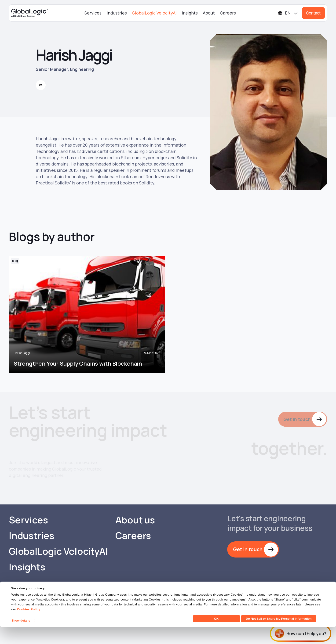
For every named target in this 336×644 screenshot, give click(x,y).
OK (216, 636)
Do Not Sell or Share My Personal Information (279, 636)
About (209, 13)
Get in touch (296, 420)
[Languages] (288, 13)
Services (93, 13)
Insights (190, 13)
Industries (117, 13)
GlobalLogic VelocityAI (154, 13)
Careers (228, 13)
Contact (313, 13)
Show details (21, 638)
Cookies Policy (29, 626)
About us (135, 547)
